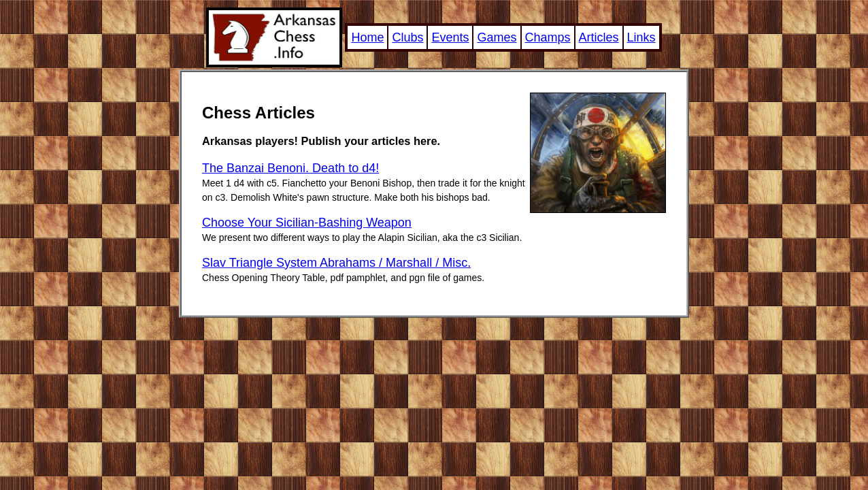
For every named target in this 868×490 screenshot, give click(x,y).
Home (367, 37)
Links (641, 37)
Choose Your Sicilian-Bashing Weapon (307, 223)
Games (497, 37)
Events (450, 37)
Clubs (407, 37)
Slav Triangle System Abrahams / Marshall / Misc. (336, 263)
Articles (599, 37)
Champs (548, 37)
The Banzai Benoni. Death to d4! (290, 168)
